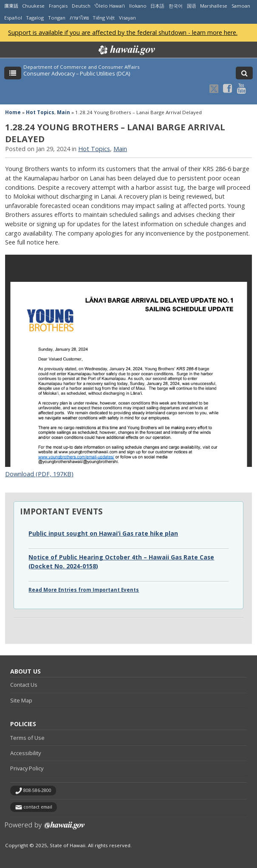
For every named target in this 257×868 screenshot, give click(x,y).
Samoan (241, 6)
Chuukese (33, 6)
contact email (38, 807)
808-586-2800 (37, 790)
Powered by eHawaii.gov (45, 829)
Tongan (57, 18)
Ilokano (138, 6)
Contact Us (24, 685)
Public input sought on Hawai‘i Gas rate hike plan (103, 533)
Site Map (21, 700)
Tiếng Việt (104, 18)
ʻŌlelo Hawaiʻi (110, 6)
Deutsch (81, 6)
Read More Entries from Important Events (84, 590)
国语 (192, 6)
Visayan (127, 18)
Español (13, 18)
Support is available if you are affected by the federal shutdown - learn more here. (123, 32)
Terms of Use (27, 738)
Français (58, 6)
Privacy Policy (27, 768)
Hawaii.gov (126, 50)
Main (64, 112)
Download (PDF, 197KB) (39, 474)
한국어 (176, 6)
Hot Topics (40, 112)
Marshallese (214, 6)
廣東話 (11, 6)
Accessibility (25, 753)
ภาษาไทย (79, 18)
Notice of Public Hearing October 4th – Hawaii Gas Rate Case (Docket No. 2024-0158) (121, 561)
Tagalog (35, 18)
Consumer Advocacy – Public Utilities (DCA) (77, 73)
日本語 (157, 6)
